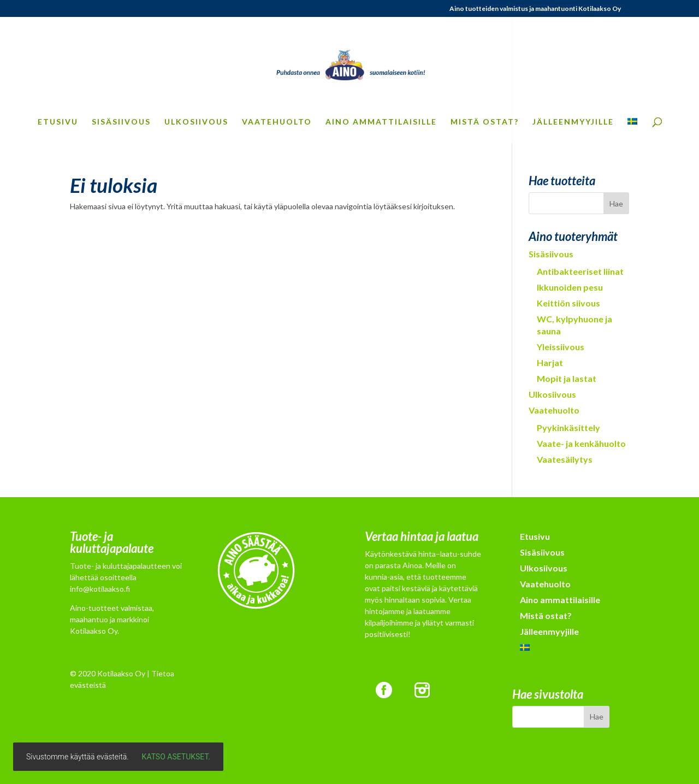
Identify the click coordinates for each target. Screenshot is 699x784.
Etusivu (58, 122)
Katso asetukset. (176, 757)
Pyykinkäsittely (568, 428)
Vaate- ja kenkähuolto (581, 443)
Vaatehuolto (277, 122)
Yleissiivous (561, 347)
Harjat (550, 362)
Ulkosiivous (196, 122)
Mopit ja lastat (567, 378)
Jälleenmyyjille (573, 122)
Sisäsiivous (121, 122)
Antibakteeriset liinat (580, 271)
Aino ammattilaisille (381, 122)
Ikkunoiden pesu (570, 287)
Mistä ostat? (485, 122)
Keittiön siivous (568, 303)
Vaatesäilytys (565, 459)
